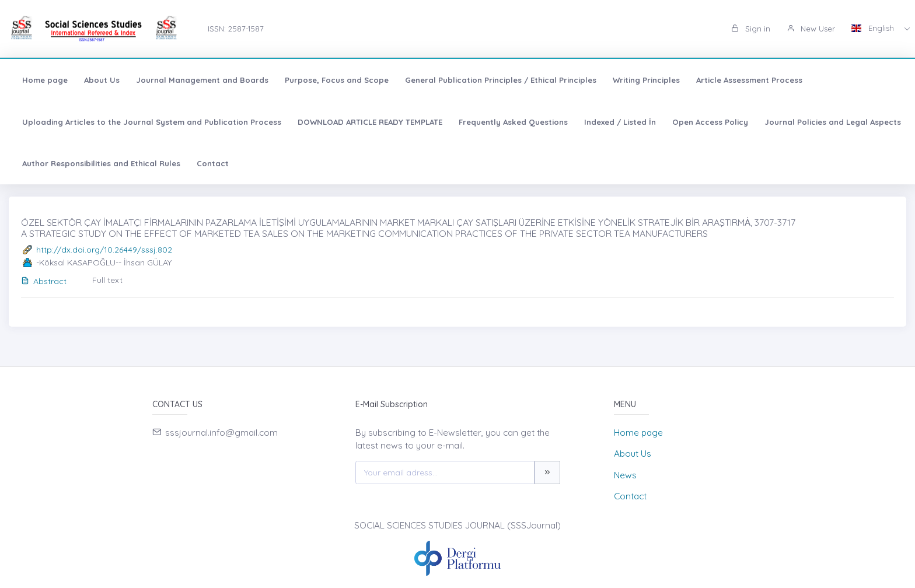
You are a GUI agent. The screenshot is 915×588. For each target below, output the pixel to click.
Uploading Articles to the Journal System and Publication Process (152, 122)
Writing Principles (646, 80)
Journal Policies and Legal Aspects (833, 122)
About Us (102, 80)
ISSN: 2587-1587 (236, 29)
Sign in (751, 29)
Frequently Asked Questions (513, 122)
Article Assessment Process (749, 80)
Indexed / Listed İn (620, 122)
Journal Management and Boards (202, 80)
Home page (45, 80)
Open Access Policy (710, 122)
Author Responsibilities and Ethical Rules (101, 163)
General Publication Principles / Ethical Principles (501, 80)
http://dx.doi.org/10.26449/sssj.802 (104, 250)
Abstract (44, 281)
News (625, 475)
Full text (107, 280)
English (874, 28)
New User (811, 29)
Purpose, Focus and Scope (337, 80)
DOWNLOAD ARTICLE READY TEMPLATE (370, 122)
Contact (213, 163)
